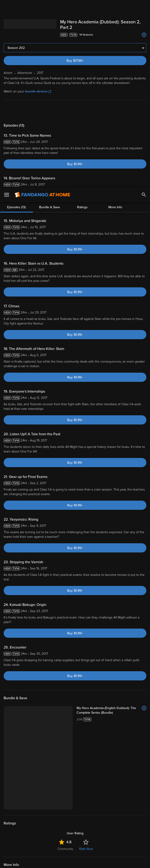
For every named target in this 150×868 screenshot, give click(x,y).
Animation (69, 688)
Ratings (82, 19)
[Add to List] (144, 599)
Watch (13, 773)
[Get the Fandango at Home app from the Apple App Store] (49, 745)
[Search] (144, 7)
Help (11, 802)
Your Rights (33, 832)
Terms (88, 823)
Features (15, 792)
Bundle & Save (50, 19)
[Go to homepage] (42, 7)
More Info (115, 19)
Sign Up (75, 759)
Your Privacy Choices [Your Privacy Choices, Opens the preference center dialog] (57, 861)
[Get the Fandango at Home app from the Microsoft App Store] (103, 745)
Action (20, 688)
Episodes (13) (16, 19)
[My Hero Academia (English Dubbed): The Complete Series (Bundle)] (85, 599)
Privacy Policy (24, 828)
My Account (17, 783)
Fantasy (52, 688)
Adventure (36, 688)
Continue (91, 861)
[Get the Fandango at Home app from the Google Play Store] (76, 745)
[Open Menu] (7, 7)
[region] (75, 842)
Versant (37, 823)
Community (65, 661)
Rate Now (86, 661)
